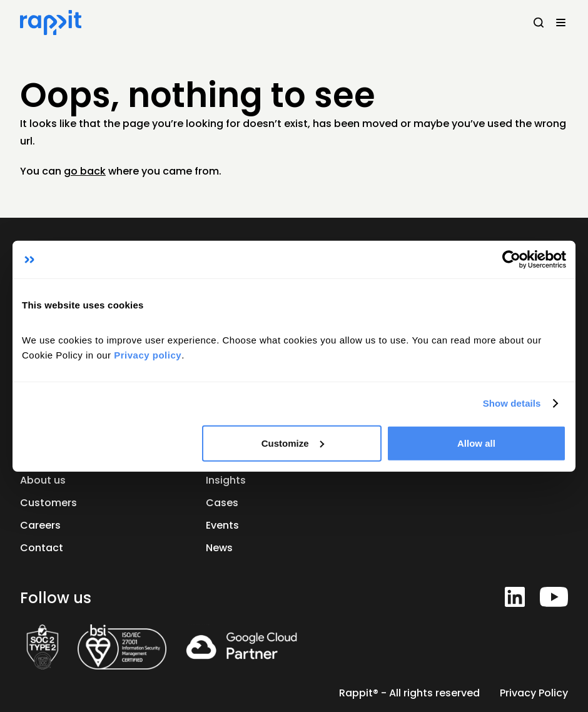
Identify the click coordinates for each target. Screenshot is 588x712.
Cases (222, 503)
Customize (293, 443)
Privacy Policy (534, 693)
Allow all (476, 443)
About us (43, 480)
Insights (226, 480)
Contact (42, 548)
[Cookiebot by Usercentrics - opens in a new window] (511, 260)
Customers (48, 503)
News (219, 548)
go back (85, 171)
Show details (512, 403)
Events (222, 525)
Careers (40, 525)
